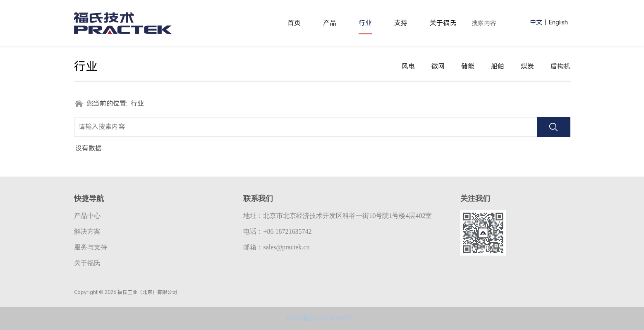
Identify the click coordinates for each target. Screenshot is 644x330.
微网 (438, 66)
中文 (536, 22)
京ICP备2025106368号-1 (322, 318)
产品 (330, 23)
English (558, 22)
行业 (365, 23)
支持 (401, 23)
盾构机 (560, 66)
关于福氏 (443, 23)
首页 (294, 23)
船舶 (498, 66)
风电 (408, 66)
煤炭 (527, 66)
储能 (468, 66)
